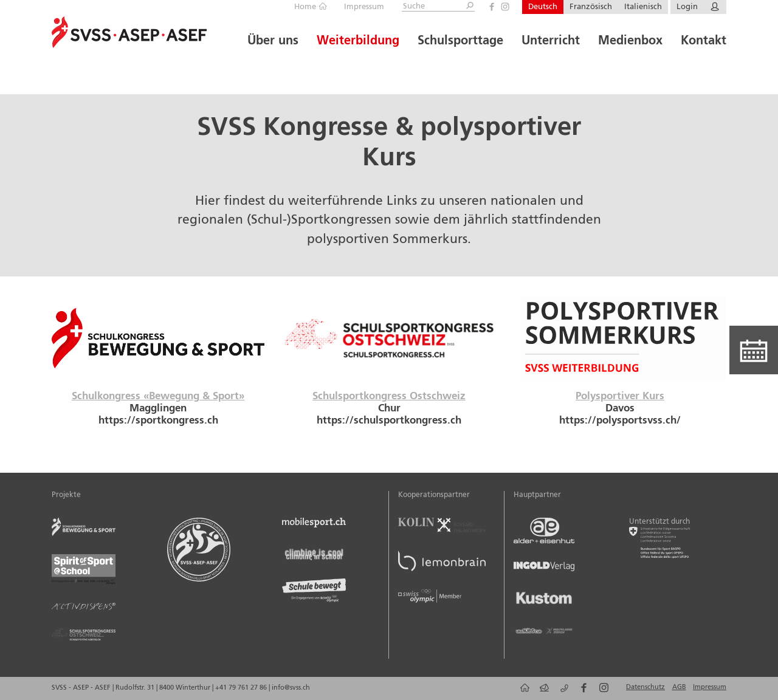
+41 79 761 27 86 (242, 688)
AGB (679, 687)
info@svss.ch (291, 688)
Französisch (591, 7)
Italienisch (643, 7)
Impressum (364, 7)
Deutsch (543, 7)
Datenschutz (645, 687)
